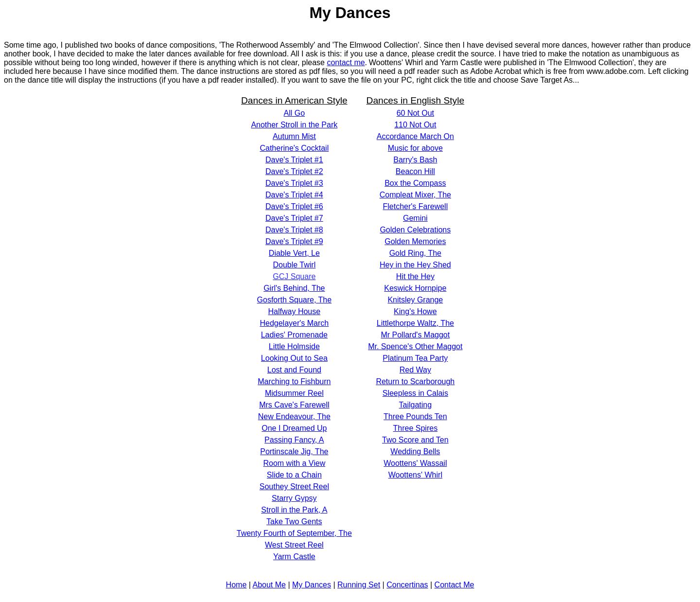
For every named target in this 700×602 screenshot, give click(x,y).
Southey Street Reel (294, 487)
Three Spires (416, 428)
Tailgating (416, 405)
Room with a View (294, 463)
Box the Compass (415, 183)
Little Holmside (294, 346)
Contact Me (455, 585)
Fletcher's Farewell (415, 206)
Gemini (415, 218)
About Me (269, 585)
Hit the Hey (415, 276)
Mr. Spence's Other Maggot (415, 346)
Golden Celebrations (415, 230)
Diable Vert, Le (294, 253)
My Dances (312, 585)
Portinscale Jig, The (294, 451)
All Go (295, 113)
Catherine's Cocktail (294, 148)
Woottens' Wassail (415, 463)
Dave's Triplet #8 (294, 230)
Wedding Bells (415, 451)
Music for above (415, 148)
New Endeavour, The (294, 416)
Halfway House (295, 311)
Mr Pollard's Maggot (415, 335)
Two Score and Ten (415, 440)
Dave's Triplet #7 (294, 218)
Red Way (415, 370)
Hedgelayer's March (294, 323)
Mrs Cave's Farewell (294, 405)
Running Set (359, 585)
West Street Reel (294, 545)
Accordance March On (415, 136)
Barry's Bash (415, 160)
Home (236, 585)
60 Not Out (415, 113)
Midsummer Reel (294, 393)
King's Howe (415, 311)
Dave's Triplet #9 (294, 241)
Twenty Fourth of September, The (294, 533)
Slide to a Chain (294, 475)
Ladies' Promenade (294, 335)
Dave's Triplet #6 (294, 206)
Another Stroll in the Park (294, 125)
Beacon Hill (415, 171)
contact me (346, 62)
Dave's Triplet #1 (294, 160)
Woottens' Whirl (415, 475)
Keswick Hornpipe (415, 288)
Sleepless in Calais (415, 393)
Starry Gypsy (294, 498)
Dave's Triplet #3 (294, 183)
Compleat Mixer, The (415, 195)
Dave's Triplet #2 (294, 171)
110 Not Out (415, 125)
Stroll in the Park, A (294, 510)
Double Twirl (294, 265)
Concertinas (407, 585)
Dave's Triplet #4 (294, 195)
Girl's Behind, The (294, 288)
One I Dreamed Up (294, 428)
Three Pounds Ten (415, 416)
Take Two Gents (294, 522)
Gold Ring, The (415, 253)
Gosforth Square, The (295, 300)
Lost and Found (294, 370)
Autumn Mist (294, 136)
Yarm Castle (294, 557)
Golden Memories (415, 241)
